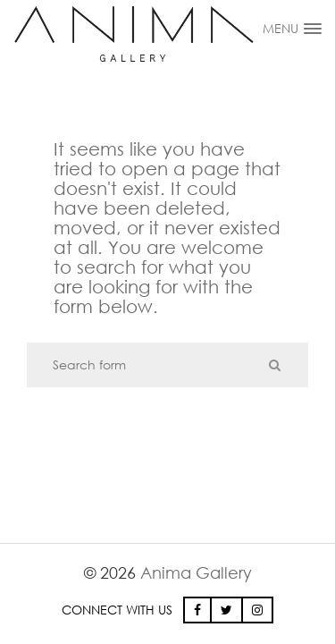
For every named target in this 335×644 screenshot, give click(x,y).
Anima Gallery (196, 572)
